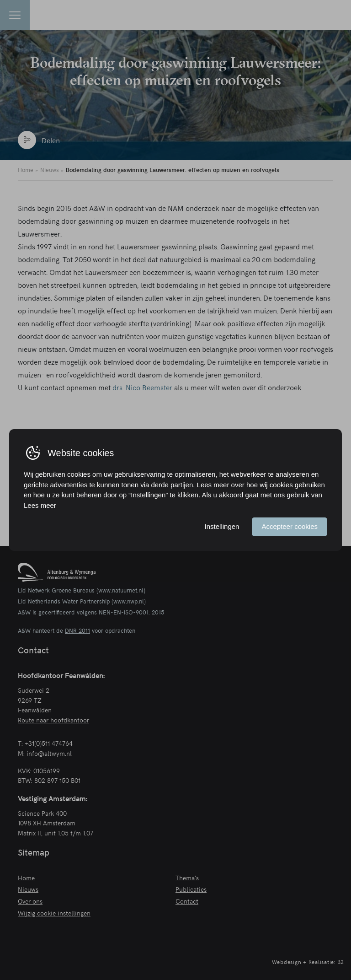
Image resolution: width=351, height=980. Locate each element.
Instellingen (222, 526)
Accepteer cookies (290, 526)
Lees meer (40, 505)
